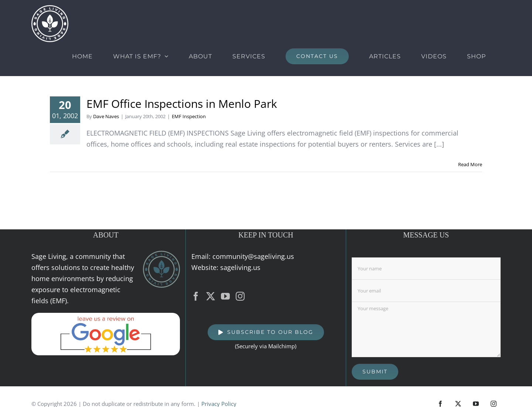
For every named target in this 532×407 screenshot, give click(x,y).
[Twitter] (211, 296)
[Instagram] (240, 296)
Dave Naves (106, 116)
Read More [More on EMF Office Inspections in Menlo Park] (470, 164)
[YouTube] (225, 296)
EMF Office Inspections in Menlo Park (182, 104)
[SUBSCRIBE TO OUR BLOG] (266, 332)
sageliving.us (240, 267)
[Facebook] (196, 296)
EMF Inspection (189, 116)
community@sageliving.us (253, 256)
